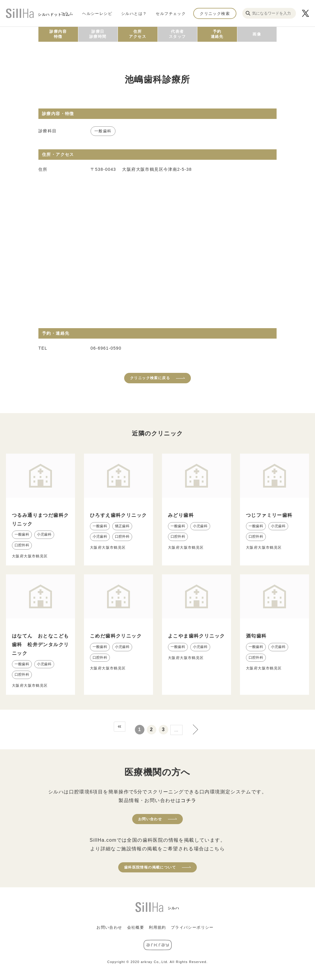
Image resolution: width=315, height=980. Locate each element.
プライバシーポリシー (192, 927)
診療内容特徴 (58, 34)
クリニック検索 (215, 13)
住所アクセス (138, 34)
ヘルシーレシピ (97, 13)
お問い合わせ (150, 819)
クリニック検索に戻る (150, 378)
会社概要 (136, 927)
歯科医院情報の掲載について (150, 867)
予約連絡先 (217, 34)
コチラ (188, 800)
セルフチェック (171, 13)
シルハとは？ (134, 13)
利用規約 (157, 927)
